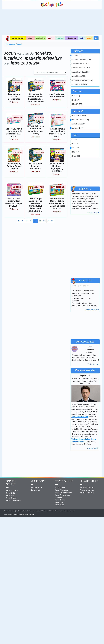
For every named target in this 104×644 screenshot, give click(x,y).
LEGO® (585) (77, 104)
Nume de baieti (36, 488)
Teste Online (64, 481)
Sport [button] (30, 38)
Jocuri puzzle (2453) (80, 84)
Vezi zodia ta (93, 364)
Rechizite (60, 38)
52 (40, 221)
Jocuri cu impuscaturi (14, 500)
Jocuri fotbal (10, 495)
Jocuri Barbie (11, 493)
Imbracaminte (71, 38)
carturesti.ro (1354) (79, 116)
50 (31, 221)
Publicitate (19, 511)
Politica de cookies (63, 511)
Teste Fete (59, 502)
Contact (25, 511)
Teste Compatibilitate (63, 495)
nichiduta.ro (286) (79, 124)
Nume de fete (36, 490)
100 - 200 (76, 148)
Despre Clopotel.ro (9, 511)
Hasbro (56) (77, 100)
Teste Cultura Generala (64, 492)
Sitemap (72, 511)
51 (35, 221)
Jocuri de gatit (11, 498)
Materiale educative (87, 488)
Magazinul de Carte (87, 492)
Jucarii (90, 38)
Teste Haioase (60, 500)
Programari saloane (87, 490)
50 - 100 (75, 144)
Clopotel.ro (52, 5)
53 (44, 221)
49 (27, 221)
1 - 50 (74, 140)
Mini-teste (59, 497)
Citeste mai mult (92, 310)
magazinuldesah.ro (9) (81, 120)
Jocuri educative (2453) (81, 64)
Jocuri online (11, 483)
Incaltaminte (41, 38)
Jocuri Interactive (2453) (81, 72)
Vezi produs (14, 102)
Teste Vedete (60, 488)
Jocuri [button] (50, 38)
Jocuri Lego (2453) (79, 76)
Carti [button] (81, 38)
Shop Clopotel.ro (7, 38)
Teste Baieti (59, 505)
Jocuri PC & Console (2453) (83, 80)
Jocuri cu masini (12, 491)
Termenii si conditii (34, 511)
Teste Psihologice (62, 490)
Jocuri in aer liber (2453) (81, 68)
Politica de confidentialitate (49, 511)
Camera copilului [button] (18, 38)
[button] (96, 38)
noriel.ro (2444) (78, 128)
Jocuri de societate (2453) (82, 60)
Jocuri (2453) (77, 55)
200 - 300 (76, 152)
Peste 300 (76, 156)
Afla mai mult (93, 213)
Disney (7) (76, 96)
